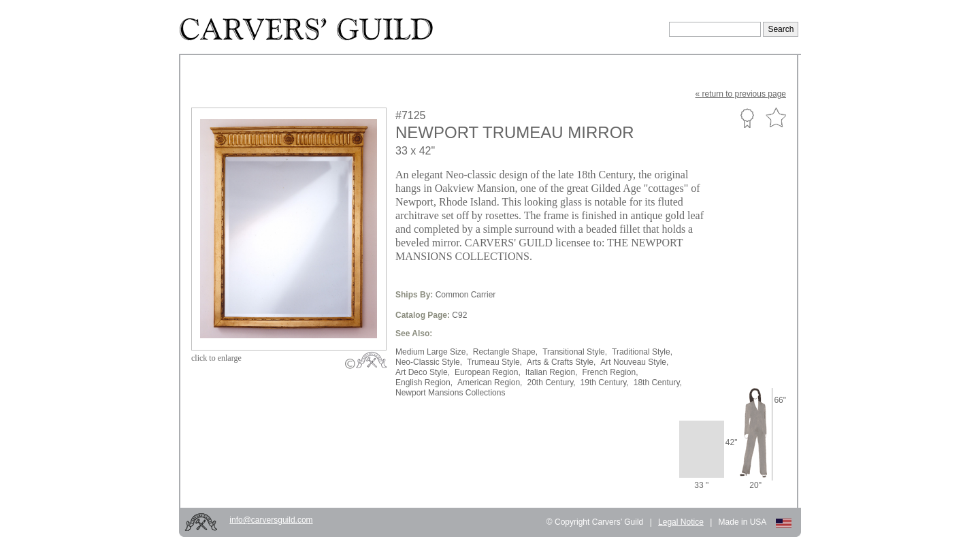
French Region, (610, 372)
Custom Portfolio (747, 118)
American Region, (490, 383)
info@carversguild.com (271, 520)
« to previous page (741, 94)
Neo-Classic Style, (429, 362)
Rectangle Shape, (505, 352)
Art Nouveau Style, (634, 362)
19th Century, (605, 383)
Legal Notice (681, 522)
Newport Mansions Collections (450, 393)
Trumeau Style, (494, 362)
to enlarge (216, 358)
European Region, (488, 372)
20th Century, (551, 383)
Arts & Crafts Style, (561, 362)
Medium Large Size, (432, 352)
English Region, (424, 383)
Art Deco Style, (423, 372)
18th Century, (658, 383)
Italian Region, (552, 372)
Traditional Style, (642, 352)
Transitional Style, (575, 352)
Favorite (776, 118)
